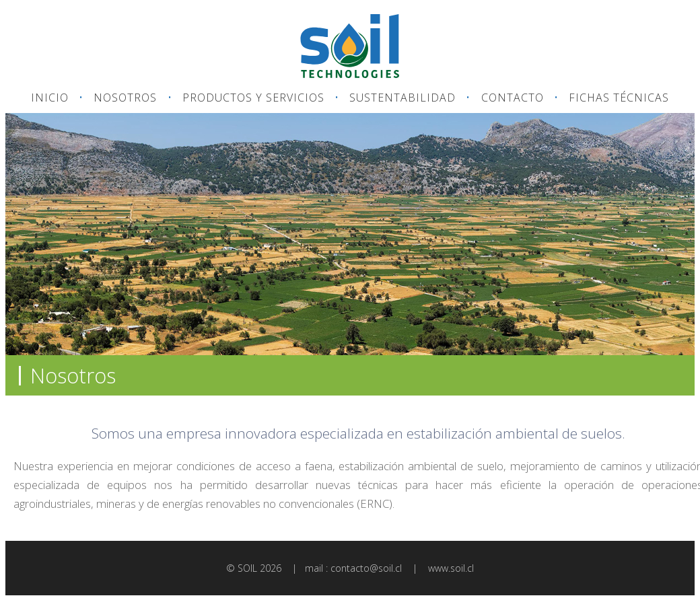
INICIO (50, 98)
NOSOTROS (125, 98)
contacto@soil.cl (366, 568)
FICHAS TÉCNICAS (619, 98)
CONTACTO (513, 98)
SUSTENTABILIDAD (403, 98)
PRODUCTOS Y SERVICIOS (253, 98)
